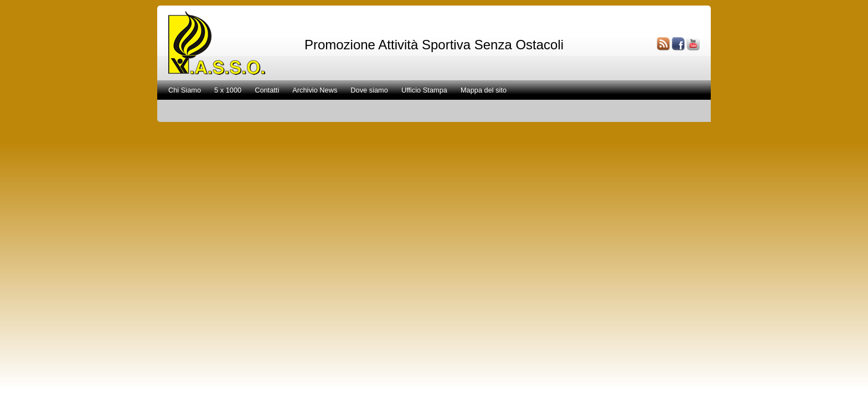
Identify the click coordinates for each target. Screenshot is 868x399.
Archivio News (315, 90)
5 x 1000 (228, 90)
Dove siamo (369, 90)
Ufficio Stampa (424, 90)
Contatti (267, 90)
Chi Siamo (185, 90)
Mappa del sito (484, 90)
